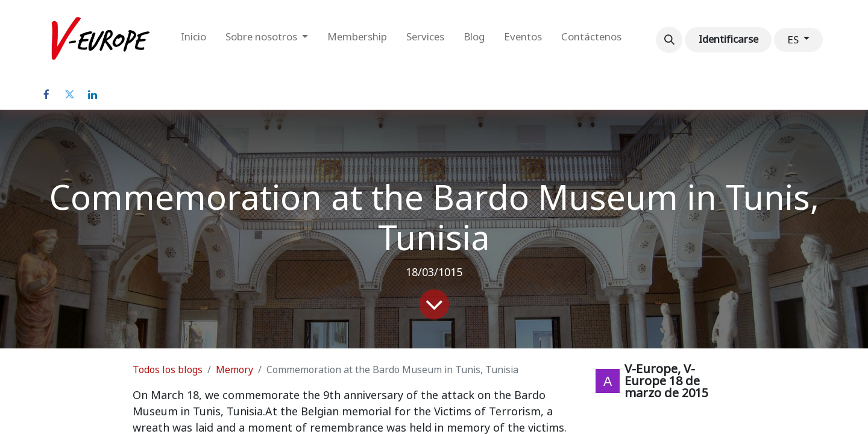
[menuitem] (193, 40)
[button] (669, 40)
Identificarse (728, 39)
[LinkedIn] (92, 95)
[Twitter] (69, 95)
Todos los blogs (168, 370)
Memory (234, 370)
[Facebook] (46, 95)
